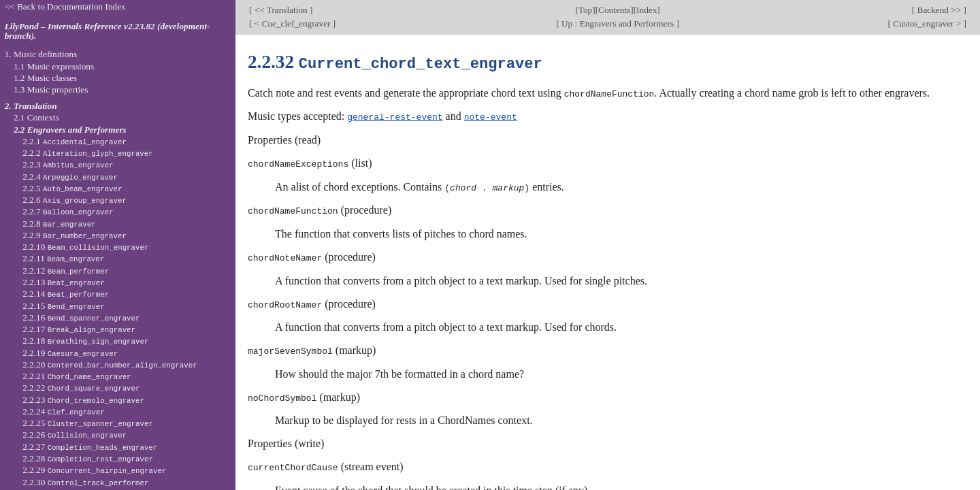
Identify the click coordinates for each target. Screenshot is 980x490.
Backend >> (939, 10)
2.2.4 (70, 177)
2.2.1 (75, 141)
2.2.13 (64, 282)
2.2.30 (85, 482)
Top (585, 10)
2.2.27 (90, 447)
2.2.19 (70, 353)
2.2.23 (83, 400)
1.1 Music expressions (54, 66)
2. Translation (31, 106)
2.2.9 (75, 235)
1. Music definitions (41, 54)
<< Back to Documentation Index (65, 6)
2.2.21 (77, 376)
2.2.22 (81, 388)
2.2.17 (79, 329)
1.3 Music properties (51, 89)
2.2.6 (75, 200)
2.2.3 (68, 164)
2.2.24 (64, 411)
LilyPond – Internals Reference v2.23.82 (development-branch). (108, 31)
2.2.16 (81, 317)
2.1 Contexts (36, 117)
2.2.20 (110, 364)
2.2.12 (66, 271)
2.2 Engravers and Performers (70, 130)
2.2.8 (59, 224)
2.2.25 (88, 423)
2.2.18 (85, 341)
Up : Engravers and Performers (618, 23)
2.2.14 (66, 294)
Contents (614, 10)
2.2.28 (88, 458)
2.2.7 (68, 211)
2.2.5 (72, 188)
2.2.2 (88, 153)
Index (647, 10)
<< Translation (281, 10)
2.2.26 (75, 435)
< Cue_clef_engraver (292, 23)
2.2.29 (94, 470)
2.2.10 (85, 247)
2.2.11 (63, 258)
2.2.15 (64, 306)
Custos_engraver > (927, 23)
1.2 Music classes (45, 78)
